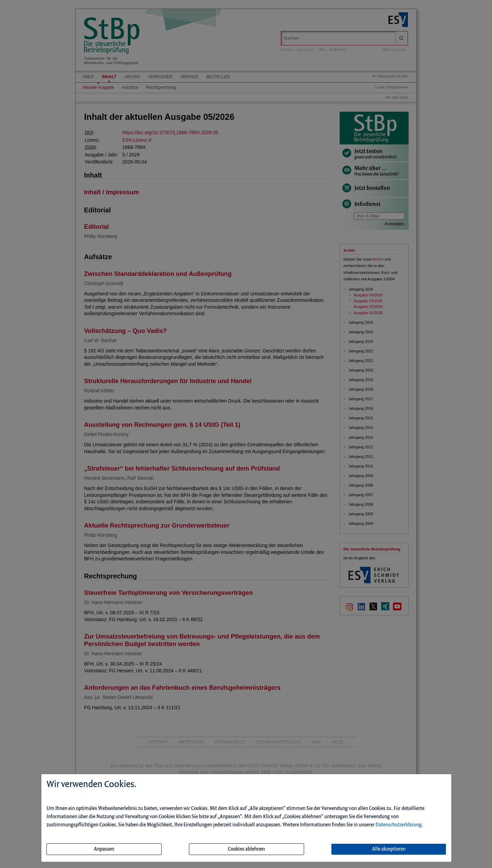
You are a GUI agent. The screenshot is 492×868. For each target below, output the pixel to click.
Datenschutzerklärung (399, 825)
